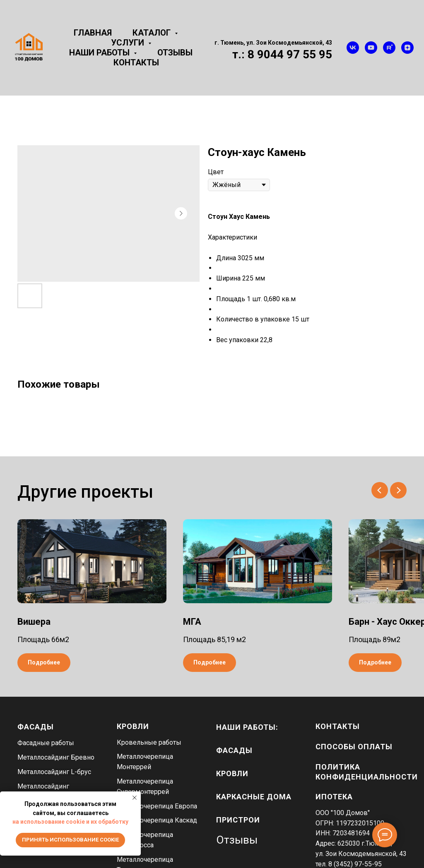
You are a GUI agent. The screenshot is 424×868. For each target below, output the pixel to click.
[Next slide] (398, 490)
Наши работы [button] (100, 53)
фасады (234, 750)
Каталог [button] (153, 33)
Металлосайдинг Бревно (56, 757)
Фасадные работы (46, 743)
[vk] (353, 48)
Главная (93, 33)
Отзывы (175, 53)
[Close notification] (135, 798)
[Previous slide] (380, 490)
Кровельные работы (149, 742)
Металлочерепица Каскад (157, 820)
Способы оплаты (354, 747)
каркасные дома (254, 797)
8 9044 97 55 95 (290, 54)
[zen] (407, 48)
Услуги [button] (129, 43)
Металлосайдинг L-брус (54, 772)
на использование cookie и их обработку (70, 822)
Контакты (136, 62)
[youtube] (371, 48)
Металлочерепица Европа (157, 806)
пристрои (238, 820)
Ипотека (334, 797)
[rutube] (389, 48)
